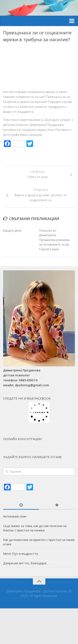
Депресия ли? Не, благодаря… (26, 563)
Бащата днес (12, 230)
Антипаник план (15, 516)
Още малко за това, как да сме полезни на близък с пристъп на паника (35, 528)
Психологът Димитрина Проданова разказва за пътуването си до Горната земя (54, 240)
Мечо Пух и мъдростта (20, 554)
